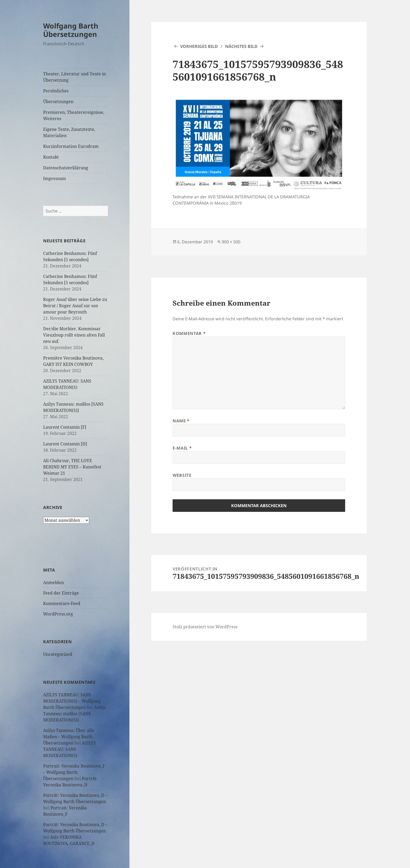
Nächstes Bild (241, 46)
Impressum (55, 178)
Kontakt (51, 157)
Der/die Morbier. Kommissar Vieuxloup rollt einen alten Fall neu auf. (74, 335)
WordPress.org (58, 614)
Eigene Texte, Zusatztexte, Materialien (69, 132)
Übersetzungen (58, 102)
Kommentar (189, 333)
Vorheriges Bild (199, 46)
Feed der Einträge (61, 593)
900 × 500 (231, 242)
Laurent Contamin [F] (65, 427)
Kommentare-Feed (62, 603)
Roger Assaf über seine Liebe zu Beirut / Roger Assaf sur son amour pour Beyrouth (75, 306)
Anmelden (53, 583)
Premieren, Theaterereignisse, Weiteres (74, 115)
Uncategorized (58, 654)
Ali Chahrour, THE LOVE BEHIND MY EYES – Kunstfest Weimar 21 (72, 467)
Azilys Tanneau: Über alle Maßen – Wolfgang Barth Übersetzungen (69, 737)
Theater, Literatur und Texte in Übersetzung (75, 77)
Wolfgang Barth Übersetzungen (71, 30)
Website (182, 475)
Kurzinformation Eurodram (71, 146)
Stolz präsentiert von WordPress (205, 627)
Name (181, 421)
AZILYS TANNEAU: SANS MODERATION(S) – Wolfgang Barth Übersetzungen (72, 701)
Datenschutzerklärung (66, 168)
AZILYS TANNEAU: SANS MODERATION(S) (70, 749)
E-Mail (182, 448)
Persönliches (56, 91)
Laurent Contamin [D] (65, 444)
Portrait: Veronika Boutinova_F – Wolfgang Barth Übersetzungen (74, 772)
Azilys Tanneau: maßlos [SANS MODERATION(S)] (75, 714)
